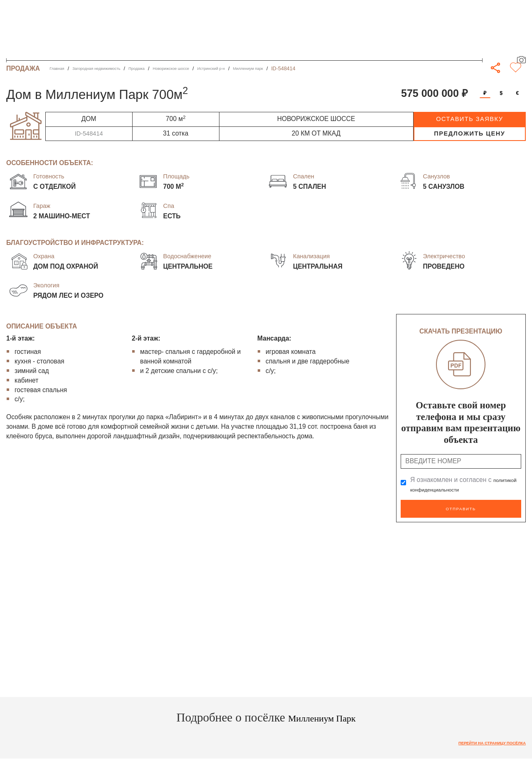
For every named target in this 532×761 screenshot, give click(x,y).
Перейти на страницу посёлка (481, 740)
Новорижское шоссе (203, 69)
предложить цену (469, 133)
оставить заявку (469, 119)
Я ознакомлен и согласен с (459, 485)
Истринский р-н (255, 69)
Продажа (160, 69)
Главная (59, 69)
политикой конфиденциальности (459, 489)
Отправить (461, 507)
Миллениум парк (301, 69)
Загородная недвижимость (109, 69)
